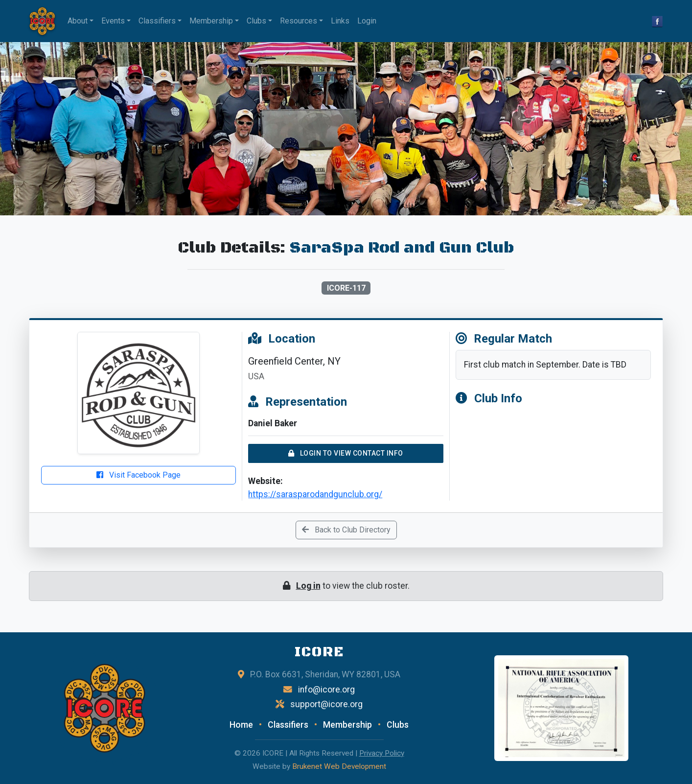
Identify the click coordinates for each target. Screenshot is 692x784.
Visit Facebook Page (138, 475)
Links (340, 21)
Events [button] (113, 21)
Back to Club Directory (346, 530)
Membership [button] (211, 21)
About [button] (78, 21)
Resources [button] (299, 21)
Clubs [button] (256, 21)
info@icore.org (326, 690)
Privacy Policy (382, 753)
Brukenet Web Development (339, 766)
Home (241, 725)
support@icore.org (326, 704)
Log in (308, 586)
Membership (347, 725)
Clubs (398, 725)
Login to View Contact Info (346, 453)
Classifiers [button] (157, 21)
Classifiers (288, 725)
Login (367, 21)
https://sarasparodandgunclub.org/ (315, 494)
